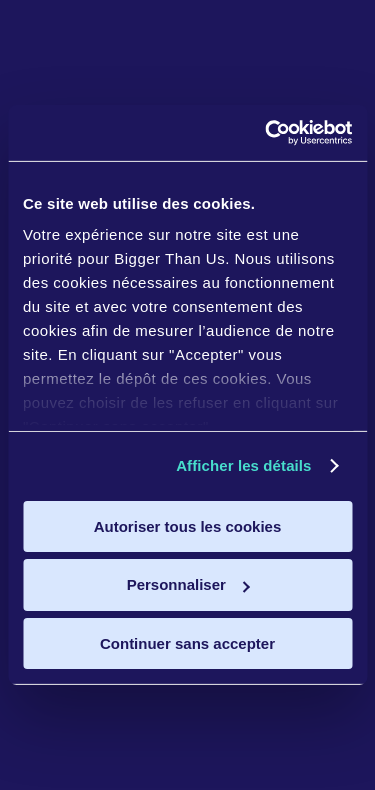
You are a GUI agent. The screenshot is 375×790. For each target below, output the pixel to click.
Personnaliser (188, 584)
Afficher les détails (243, 465)
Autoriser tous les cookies (188, 525)
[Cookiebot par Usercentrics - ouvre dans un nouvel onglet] (267, 133)
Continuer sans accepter (187, 643)
